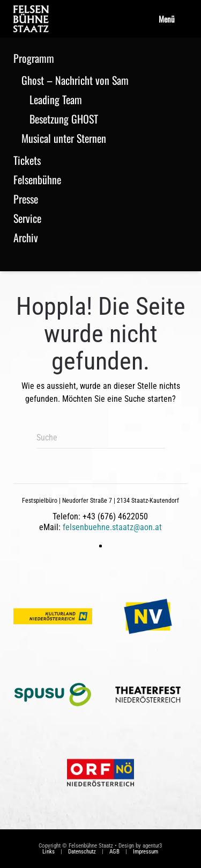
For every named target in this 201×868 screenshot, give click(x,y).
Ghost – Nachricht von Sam (75, 80)
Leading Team (56, 99)
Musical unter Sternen (64, 138)
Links (49, 852)
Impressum (146, 852)
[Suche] (101, 438)
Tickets (27, 160)
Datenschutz (82, 852)
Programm (34, 58)
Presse (26, 199)
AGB (114, 852)
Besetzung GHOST (64, 119)
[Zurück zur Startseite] (31, 19)
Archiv (26, 237)
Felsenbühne (37, 179)
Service (27, 218)
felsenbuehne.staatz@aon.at (112, 527)
